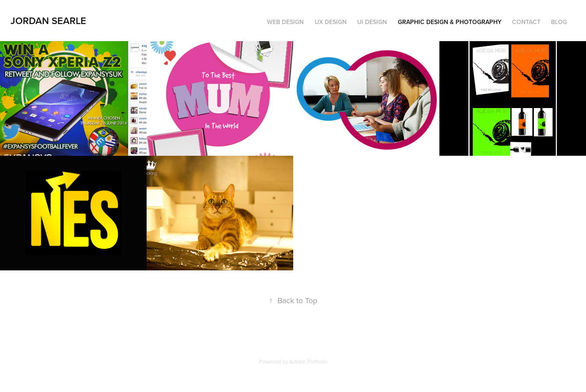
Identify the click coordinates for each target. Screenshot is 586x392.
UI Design (372, 22)
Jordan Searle (48, 21)
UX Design (331, 22)
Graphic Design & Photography (450, 22)
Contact (526, 22)
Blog (559, 22)
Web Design (285, 22)
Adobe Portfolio (308, 361)
